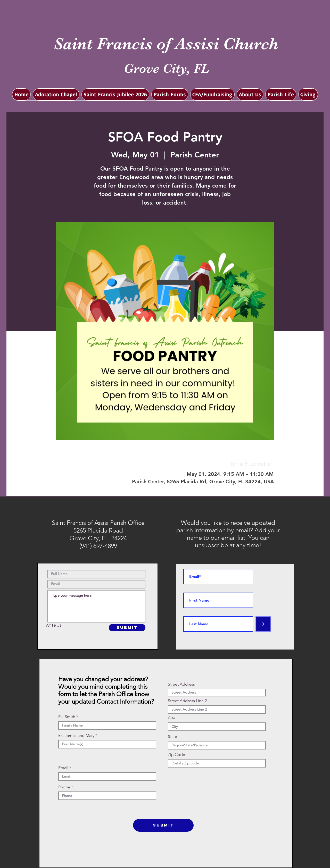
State (172, 737)
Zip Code (176, 755)
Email (63, 768)
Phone (64, 787)
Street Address (181, 684)
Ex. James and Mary (76, 736)
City (171, 718)
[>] (263, 624)
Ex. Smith (67, 717)
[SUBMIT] (127, 628)
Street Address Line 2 (187, 701)
